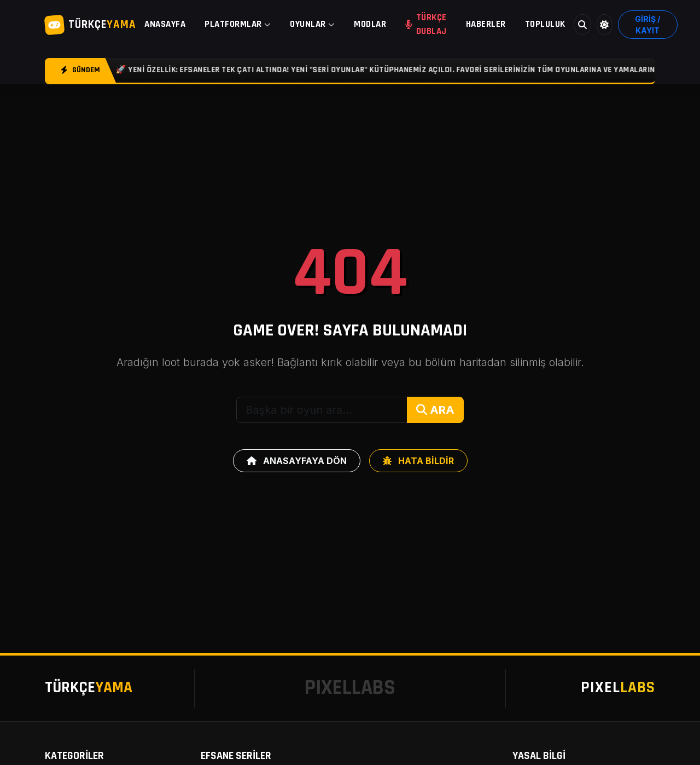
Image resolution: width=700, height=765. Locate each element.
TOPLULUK (545, 24)
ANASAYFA (165, 24)
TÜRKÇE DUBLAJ (426, 24)
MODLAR (370, 24)
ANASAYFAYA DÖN (297, 461)
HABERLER (486, 24)
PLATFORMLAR (238, 24)
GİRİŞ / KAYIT (647, 25)
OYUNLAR (312, 24)
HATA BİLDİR (418, 461)
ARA (435, 410)
